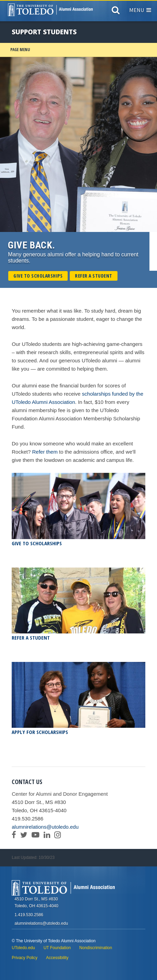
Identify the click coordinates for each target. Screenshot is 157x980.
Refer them (45, 452)
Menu (140, 10)
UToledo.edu (23, 948)
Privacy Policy (25, 958)
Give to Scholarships (38, 276)
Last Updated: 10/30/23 (33, 857)
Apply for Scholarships (40, 732)
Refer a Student (94, 276)
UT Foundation (57, 948)
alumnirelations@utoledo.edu (45, 827)
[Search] (116, 12)
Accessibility (57, 958)
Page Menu (20, 50)
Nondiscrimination (96, 948)
